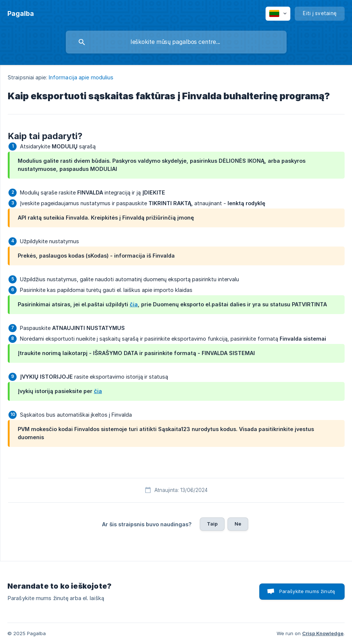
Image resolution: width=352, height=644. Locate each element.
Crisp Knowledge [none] (323, 633)
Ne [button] (238, 524)
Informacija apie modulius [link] (81, 77)
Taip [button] (212, 524)
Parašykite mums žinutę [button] (307, 591)
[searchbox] (176, 42)
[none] (21, 14)
